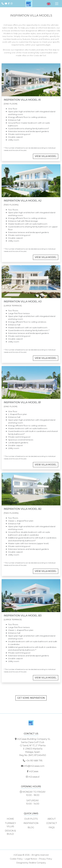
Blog (31, 827)
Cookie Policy (16, 859)
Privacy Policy (46, 859)
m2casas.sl (34, 777)
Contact (52, 823)
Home (10, 819)
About (52, 819)
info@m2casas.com (34, 766)
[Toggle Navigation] (57, 4)
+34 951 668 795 (34, 761)
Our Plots (31, 819)
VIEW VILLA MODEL (46, 156)
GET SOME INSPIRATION (31, 698)
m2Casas (34, 771)
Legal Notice (31, 859)
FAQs (52, 827)
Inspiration (31, 823)
